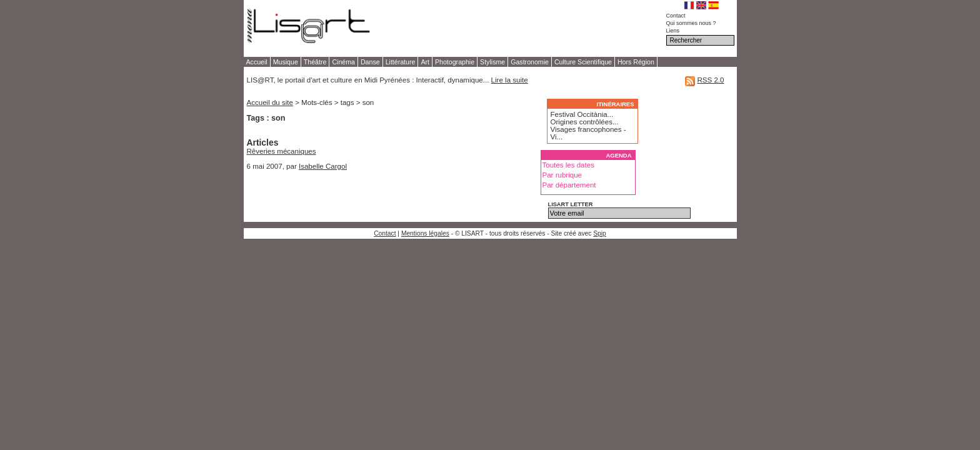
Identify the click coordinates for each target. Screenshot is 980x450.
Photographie (455, 62)
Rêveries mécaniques (282, 151)
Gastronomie (530, 62)
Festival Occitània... (582, 114)
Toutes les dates (568, 165)
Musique (286, 62)
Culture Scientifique (583, 62)
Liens (673, 31)
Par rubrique (562, 175)
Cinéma (343, 62)
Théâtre (315, 62)
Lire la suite (510, 80)
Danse (370, 62)
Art (425, 62)
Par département (569, 185)
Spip (600, 233)
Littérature (401, 62)
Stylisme (492, 62)
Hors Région (636, 62)
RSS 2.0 (710, 80)
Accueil (257, 62)
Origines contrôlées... (585, 122)
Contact (676, 16)
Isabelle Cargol (323, 166)
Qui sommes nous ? (691, 23)
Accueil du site (270, 102)
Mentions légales (425, 233)
